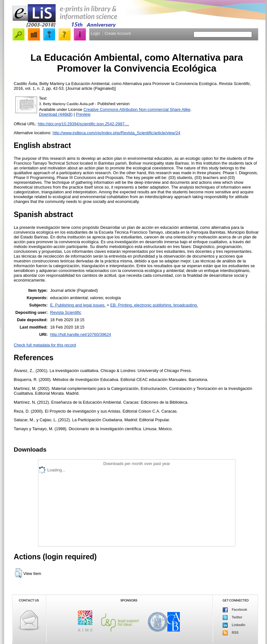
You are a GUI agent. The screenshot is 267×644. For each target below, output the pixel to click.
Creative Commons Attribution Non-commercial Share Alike (137, 109)
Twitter (233, 617)
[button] (18, 573)
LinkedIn (234, 625)
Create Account (118, 34)
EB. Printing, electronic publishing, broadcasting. (154, 305)
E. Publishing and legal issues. (78, 305)
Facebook (235, 610)
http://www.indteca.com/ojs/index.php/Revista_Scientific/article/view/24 (117, 133)
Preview (83, 114)
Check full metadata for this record (45, 345)
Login (95, 34)
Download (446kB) (56, 114)
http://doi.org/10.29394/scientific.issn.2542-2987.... (83, 124)
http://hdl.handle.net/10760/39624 (81, 334)
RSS (231, 633)
